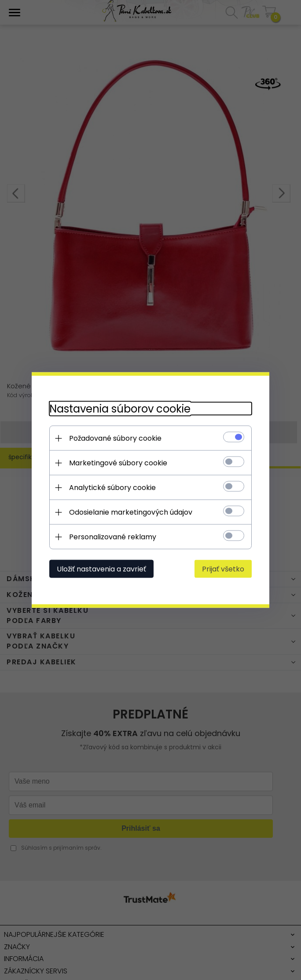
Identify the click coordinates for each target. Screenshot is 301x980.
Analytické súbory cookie (112, 488)
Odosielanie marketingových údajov (131, 512)
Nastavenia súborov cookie (120, 409)
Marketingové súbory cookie (118, 463)
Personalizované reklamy (113, 537)
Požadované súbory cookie (115, 438)
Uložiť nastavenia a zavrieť (101, 569)
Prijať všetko (223, 569)
